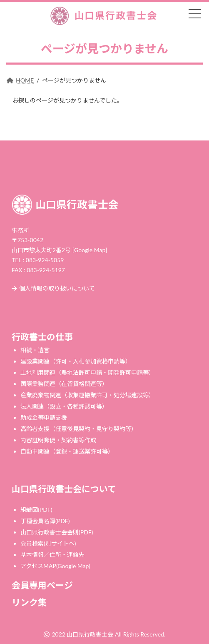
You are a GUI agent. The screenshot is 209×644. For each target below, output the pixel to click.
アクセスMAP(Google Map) (55, 566)
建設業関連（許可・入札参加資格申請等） (76, 361)
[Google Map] (90, 250)
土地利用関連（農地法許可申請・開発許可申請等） (87, 372)
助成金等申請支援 (44, 417)
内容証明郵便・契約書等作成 (58, 440)
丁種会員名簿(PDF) (45, 521)
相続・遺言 (35, 350)
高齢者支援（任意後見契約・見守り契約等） (79, 429)
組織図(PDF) (36, 510)
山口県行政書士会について (64, 489)
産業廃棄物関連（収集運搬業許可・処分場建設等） (87, 395)
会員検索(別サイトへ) (48, 543)
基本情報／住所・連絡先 (52, 555)
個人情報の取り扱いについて (53, 288)
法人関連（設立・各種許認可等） (64, 406)
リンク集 (29, 602)
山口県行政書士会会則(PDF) (57, 532)
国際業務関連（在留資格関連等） (64, 384)
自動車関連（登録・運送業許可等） (67, 451)
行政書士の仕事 (42, 337)
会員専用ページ (42, 585)
